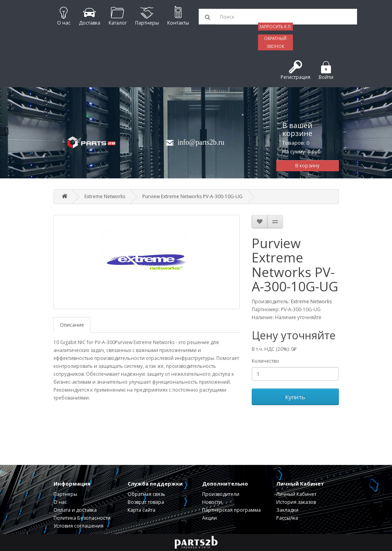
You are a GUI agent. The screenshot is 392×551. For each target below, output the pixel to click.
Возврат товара (146, 502)
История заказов (296, 502)
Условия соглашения (78, 526)
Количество (265, 361)
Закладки (287, 510)
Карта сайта (142, 510)
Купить (295, 397)
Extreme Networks (105, 196)
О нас (60, 502)
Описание (72, 325)
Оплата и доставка (75, 510)
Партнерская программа (231, 510)
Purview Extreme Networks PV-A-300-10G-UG (192, 196)
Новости (212, 502)
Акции (209, 518)
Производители (221, 494)
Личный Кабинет (296, 494)
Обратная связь (146, 494)
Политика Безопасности (82, 518)
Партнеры (65, 494)
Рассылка (287, 518)
